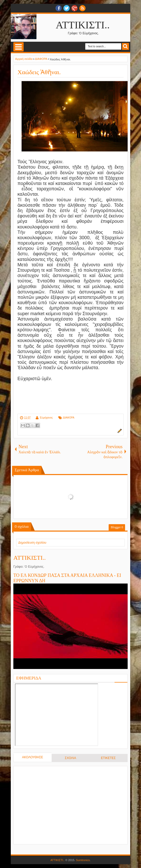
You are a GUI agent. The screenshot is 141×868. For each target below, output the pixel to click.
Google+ (74, 8)
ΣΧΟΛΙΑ (70, 758)
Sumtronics (83, 860)
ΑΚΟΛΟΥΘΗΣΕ (33, 757)
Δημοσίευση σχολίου (32, 543)
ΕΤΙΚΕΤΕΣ (108, 758)
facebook (59, 8)
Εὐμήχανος (46, 418)
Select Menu (18, 47)
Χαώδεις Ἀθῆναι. (39, 72)
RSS (82, 8)
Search (125, 46)
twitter (67, 8)
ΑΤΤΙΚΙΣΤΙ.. (83, 25)
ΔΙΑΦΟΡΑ (69, 418)
